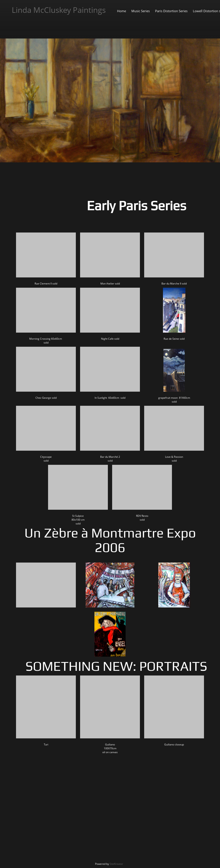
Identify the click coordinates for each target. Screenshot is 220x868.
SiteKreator (116, 864)
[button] (46, 258)
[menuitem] (122, 11)
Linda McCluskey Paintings (59, 10)
